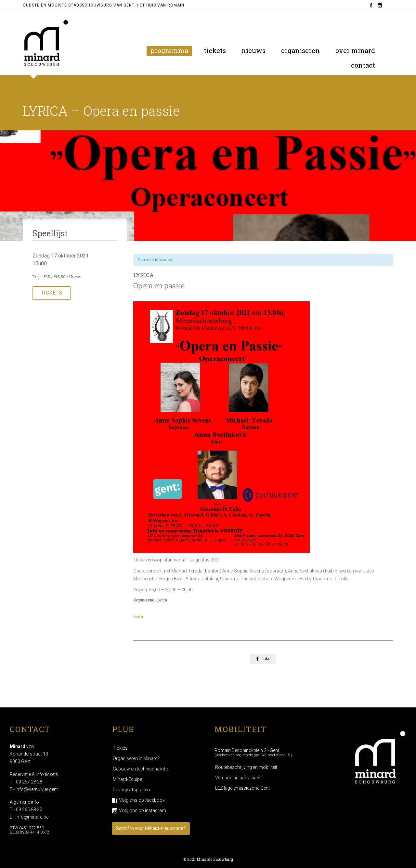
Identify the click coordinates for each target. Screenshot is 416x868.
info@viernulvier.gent (37, 789)
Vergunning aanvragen (238, 778)
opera (138, 616)
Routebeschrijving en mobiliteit (246, 767)
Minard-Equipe (127, 779)
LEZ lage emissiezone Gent (242, 788)
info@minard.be (32, 817)
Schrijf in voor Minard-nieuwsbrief (151, 828)
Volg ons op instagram (143, 810)
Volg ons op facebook (142, 800)
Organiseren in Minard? (136, 758)
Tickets (120, 748)
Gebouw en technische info (141, 769)
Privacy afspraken (131, 790)
